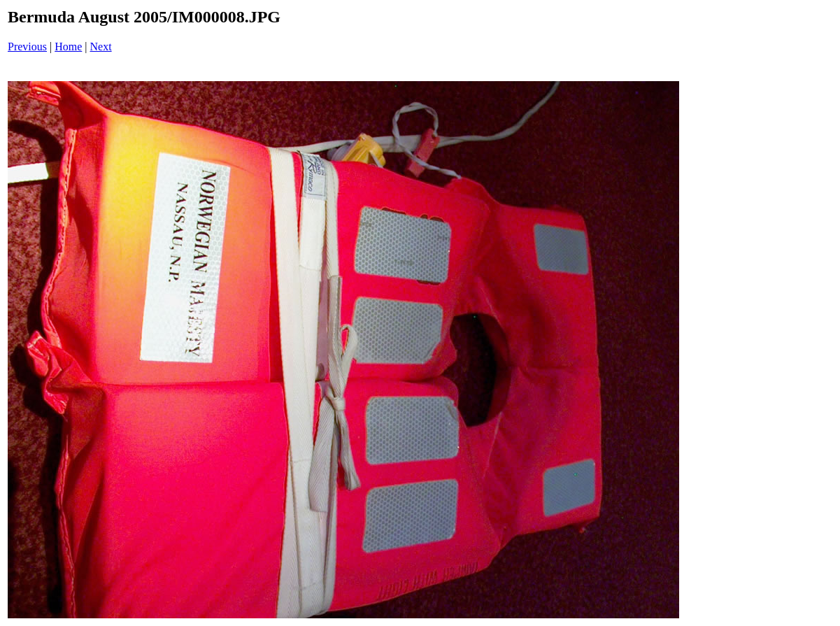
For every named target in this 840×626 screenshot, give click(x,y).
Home (68, 47)
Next (101, 47)
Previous (27, 47)
